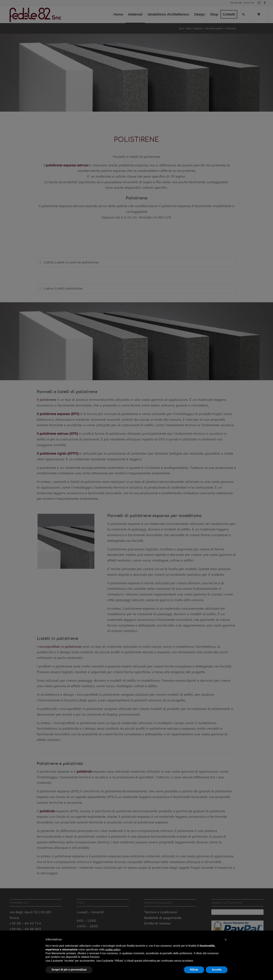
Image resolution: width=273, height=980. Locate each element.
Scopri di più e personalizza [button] (69, 970)
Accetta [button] (217, 970)
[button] (226, 940)
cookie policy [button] (113, 949)
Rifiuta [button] (194, 970)
